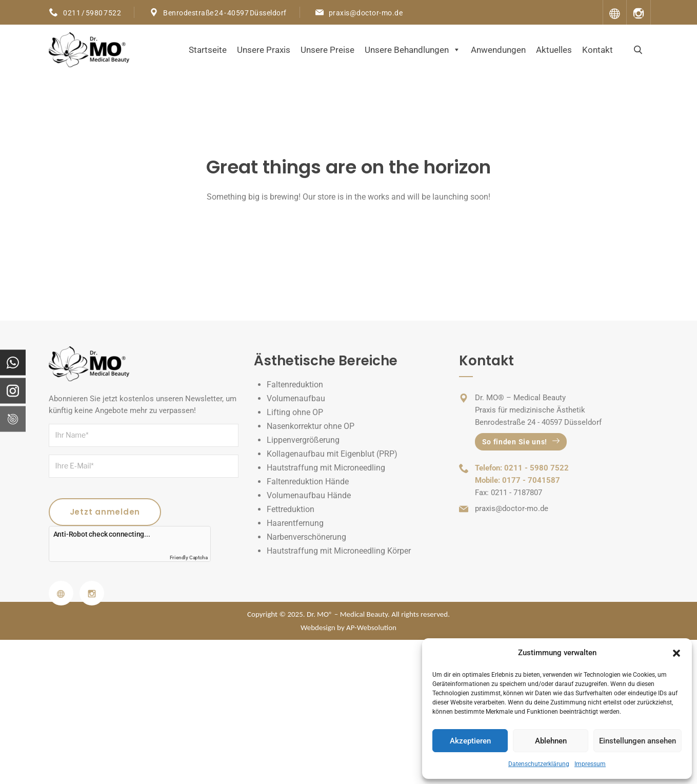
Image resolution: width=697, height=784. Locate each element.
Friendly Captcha (189, 557)
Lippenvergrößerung (303, 440)
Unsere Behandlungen (413, 50)
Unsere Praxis (264, 50)
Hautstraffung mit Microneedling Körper (339, 551)
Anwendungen (498, 50)
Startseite (208, 50)
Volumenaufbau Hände (309, 495)
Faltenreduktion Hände (308, 482)
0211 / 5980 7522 (92, 13)
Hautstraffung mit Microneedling (326, 468)
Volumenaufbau (296, 398)
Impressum (590, 764)
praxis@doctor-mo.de (366, 13)
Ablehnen (551, 741)
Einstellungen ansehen (638, 741)
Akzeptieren (470, 741)
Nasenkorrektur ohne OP (311, 426)
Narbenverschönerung (306, 537)
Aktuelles (554, 50)
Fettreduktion (291, 509)
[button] (676, 653)
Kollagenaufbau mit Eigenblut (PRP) (332, 454)
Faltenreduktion (295, 385)
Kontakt (598, 50)
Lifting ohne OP (295, 412)
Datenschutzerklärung (539, 764)
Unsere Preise (327, 50)
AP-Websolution (371, 628)
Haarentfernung (295, 523)
